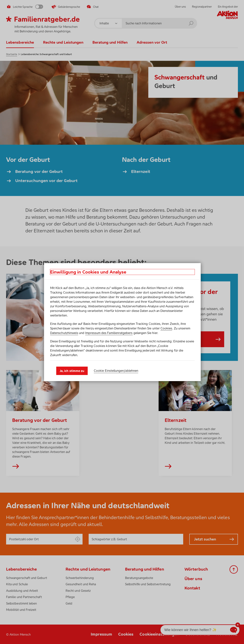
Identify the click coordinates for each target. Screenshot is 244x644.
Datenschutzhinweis (64, 333)
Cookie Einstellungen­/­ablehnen (116, 371)
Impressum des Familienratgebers (109, 333)
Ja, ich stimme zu (72, 371)
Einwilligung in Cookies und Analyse (88, 272)
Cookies (166, 328)
